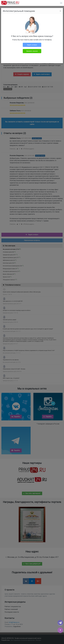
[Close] (60, 11)
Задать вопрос (32, 45)
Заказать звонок (32, 51)
